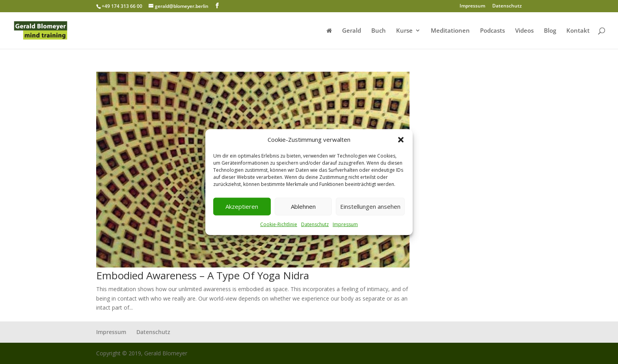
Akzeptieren (242, 206)
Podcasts (492, 31)
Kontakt (578, 31)
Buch (379, 31)
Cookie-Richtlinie (279, 224)
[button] (401, 140)
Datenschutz (315, 224)
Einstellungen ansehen (370, 206)
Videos (524, 31)
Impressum (345, 224)
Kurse (404, 31)
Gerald (352, 31)
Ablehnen (303, 206)
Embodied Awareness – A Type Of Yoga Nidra (203, 275)
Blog (550, 31)
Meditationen (450, 31)
